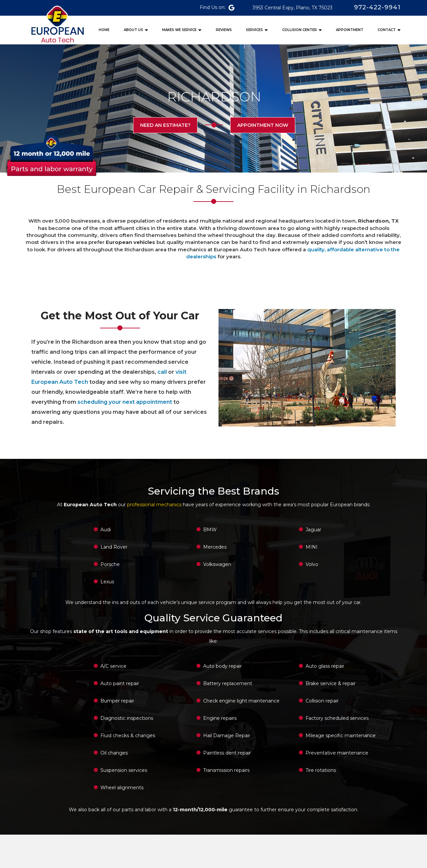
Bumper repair (117, 701)
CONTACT (387, 30)
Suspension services (124, 770)
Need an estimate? (166, 125)
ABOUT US (133, 30)
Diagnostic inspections (127, 718)
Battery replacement (228, 683)
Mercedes (215, 547)
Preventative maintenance (337, 753)
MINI (312, 547)
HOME (104, 30)
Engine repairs (220, 718)
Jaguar (313, 530)
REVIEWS (224, 30)
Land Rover (114, 547)
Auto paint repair (120, 683)
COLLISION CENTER (300, 30)
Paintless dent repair (227, 753)
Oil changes (114, 753)
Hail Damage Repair (227, 736)
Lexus (107, 582)
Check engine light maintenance (241, 701)
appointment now (262, 125)
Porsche (110, 564)
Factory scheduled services (337, 718)
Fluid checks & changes (128, 736)
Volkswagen (217, 564)
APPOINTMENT (350, 30)
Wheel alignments (122, 788)
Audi (106, 530)
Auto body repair (223, 666)
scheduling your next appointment (125, 402)
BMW (210, 530)
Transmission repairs (226, 770)
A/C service (113, 666)
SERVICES (254, 30)
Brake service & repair (331, 683)
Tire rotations (321, 770)
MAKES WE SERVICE (179, 30)
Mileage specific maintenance (341, 736)
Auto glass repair (325, 666)
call (162, 372)
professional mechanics (154, 505)
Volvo (312, 564)
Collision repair (322, 701)
